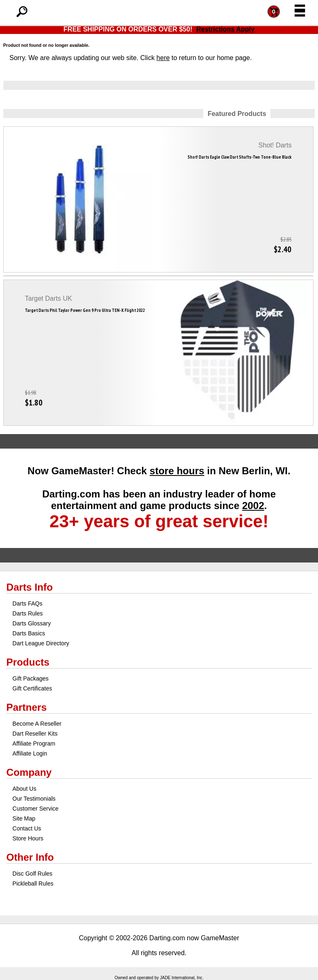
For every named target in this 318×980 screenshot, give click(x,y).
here (163, 58)
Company (29, 772)
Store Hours (28, 838)
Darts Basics (29, 633)
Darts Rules (28, 613)
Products (28, 662)
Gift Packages (30, 678)
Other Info (30, 857)
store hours (177, 471)
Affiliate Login (30, 753)
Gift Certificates (32, 688)
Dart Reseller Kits (35, 734)
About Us (24, 789)
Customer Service (35, 809)
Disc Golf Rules (32, 874)
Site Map (24, 818)
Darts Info (29, 587)
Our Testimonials (34, 799)
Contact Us (27, 828)
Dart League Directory (41, 643)
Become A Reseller (37, 724)
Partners (26, 707)
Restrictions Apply (225, 29)
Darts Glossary (32, 623)
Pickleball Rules (33, 883)
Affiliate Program (34, 743)
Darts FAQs (27, 603)
